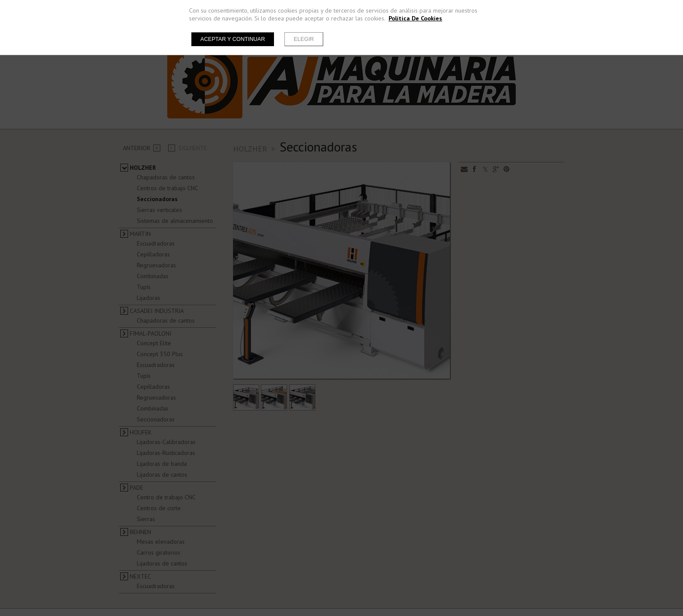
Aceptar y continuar (233, 39)
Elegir (304, 39)
